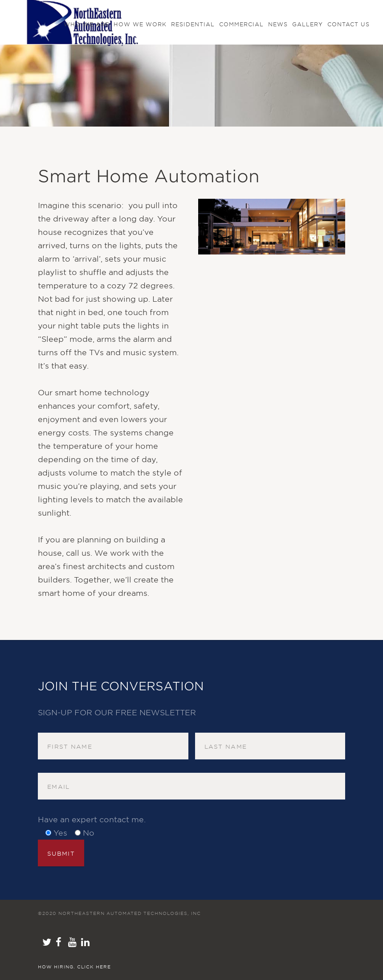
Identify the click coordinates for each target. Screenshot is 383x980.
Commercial (241, 24)
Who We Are (86, 24)
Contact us (348, 24)
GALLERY (308, 24)
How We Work (140, 24)
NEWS (278, 24)
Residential (193, 24)
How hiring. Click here (74, 967)
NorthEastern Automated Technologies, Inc (130, 913)
